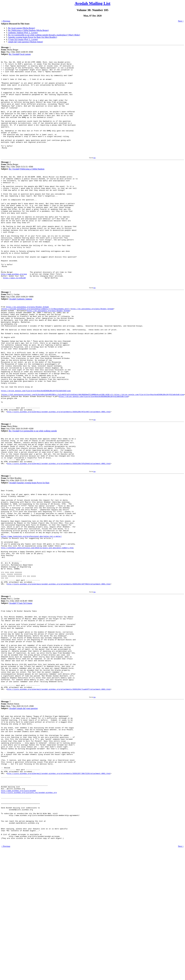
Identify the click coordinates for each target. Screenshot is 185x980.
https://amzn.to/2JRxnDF (14, 317)
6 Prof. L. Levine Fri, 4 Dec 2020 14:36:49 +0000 (17, 688)
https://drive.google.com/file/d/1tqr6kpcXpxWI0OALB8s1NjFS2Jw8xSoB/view (36, 449)
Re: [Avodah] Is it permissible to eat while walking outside (33, 493)
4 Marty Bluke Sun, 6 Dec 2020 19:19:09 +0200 (17, 490)
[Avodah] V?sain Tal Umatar (21, 692)
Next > (181, 21)
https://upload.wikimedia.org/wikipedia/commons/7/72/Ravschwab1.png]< (36, 350)
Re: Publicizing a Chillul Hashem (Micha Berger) (28, 30)
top (94, 176)
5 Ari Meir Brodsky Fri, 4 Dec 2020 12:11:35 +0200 (17, 548)
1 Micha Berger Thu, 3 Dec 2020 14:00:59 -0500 (17, 51)
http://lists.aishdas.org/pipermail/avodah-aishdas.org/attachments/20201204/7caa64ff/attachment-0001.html (59, 794)
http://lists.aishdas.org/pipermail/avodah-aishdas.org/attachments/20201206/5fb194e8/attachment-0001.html (59, 532)
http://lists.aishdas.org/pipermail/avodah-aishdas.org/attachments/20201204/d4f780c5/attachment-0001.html (59, 672)
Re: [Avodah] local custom (20, 54)
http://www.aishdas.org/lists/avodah (18, 911)
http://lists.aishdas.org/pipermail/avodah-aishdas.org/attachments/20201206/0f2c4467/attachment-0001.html (59, 474)
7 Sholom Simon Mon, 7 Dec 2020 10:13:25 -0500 (17, 810)
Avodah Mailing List (92, 3)
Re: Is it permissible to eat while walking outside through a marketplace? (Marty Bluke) (44, 35)
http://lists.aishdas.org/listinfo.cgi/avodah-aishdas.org (29, 914)
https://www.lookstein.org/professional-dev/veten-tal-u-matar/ (31, 615)
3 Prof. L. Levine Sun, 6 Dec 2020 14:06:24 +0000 (17, 336)
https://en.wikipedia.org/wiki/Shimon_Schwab (27, 348)
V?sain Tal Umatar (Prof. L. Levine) (23, 39)
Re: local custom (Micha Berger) (22, 28)
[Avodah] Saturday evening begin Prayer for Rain (29, 551)
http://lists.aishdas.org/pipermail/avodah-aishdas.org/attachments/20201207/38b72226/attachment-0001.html (59, 891)
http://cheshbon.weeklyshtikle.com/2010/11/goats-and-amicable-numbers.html (37, 629)
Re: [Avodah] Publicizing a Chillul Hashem (27, 188)
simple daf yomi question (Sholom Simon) (25, 42)
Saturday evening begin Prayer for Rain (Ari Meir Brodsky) (33, 37)
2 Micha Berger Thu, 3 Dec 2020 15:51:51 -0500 (17, 184)
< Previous (6, 21)
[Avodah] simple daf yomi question (23, 814)
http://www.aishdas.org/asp (14, 313)
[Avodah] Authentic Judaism (20, 339)
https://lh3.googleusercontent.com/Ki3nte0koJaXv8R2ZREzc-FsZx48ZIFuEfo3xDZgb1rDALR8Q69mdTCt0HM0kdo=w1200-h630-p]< (58, 453)
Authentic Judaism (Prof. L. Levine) (23, 33)
